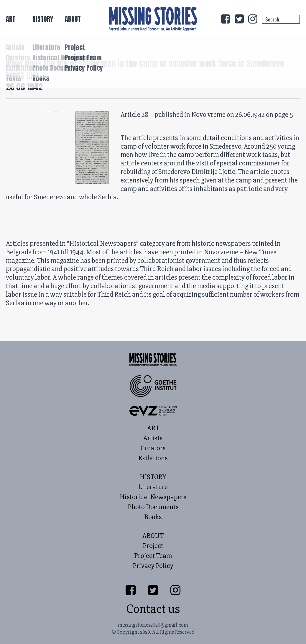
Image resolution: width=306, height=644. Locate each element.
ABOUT (73, 19)
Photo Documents (153, 507)
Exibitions (153, 458)
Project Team (153, 556)
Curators (153, 448)
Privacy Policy (153, 566)
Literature (153, 487)
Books (153, 517)
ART (11, 19)
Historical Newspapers (153, 497)
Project (153, 546)
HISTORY (43, 19)
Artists (153, 438)
